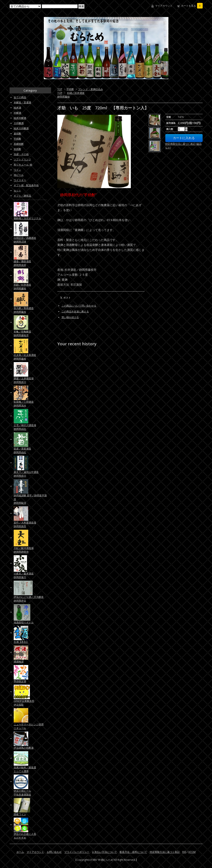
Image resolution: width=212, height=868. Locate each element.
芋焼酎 (70, 89)
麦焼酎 (17, 134)
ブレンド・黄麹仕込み (91, 89)
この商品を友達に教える (75, 311)
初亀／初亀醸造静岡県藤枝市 (22, 333)
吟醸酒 (17, 113)
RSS (184, 852)
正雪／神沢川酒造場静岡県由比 (25, 427)
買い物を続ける (70, 317)
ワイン (17, 170)
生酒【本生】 (21, 642)
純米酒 (17, 108)
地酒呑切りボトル (24, 622)
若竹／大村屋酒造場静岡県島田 (25, 524)
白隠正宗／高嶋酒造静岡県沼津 (25, 240)
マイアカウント (164, 6)
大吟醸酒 (19, 123)
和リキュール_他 (23, 165)
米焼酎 (17, 149)
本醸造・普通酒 (22, 102)
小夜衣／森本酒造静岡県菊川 (24, 575)
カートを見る (192, 6)
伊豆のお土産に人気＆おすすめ (25, 836)
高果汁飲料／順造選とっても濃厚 (25, 769)
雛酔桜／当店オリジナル (27, 218)
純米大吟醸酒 (21, 128)
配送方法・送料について (133, 852)
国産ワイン (20, 814)
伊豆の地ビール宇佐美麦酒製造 (22, 793)
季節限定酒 (20, 681)
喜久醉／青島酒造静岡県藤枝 (24, 310)
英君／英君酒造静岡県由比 (22, 450)
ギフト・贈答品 (22, 196)
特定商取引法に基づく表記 (165, 852)
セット (17, 190)
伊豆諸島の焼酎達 (24, 748)
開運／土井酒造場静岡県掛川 (24, 380)
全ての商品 (20, 97)
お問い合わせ (54, 852)
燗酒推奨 (19, 662)
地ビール (19, 175)
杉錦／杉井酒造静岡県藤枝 (22, 287)
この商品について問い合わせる (79, 306)
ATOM (192, 852)
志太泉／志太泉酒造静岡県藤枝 (25, 357)
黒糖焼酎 (19, 144)
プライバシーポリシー (77, 852)
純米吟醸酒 (20, 118)
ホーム (20, 852)
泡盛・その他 (21, 154)
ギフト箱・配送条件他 (26, 185)
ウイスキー (20, 180)
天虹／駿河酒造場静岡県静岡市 (24, 550)
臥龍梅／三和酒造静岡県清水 (24, 404)
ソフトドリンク (22, 159)
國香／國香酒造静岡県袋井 (22, 263)
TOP (60, 89)
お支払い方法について (104, 852)
